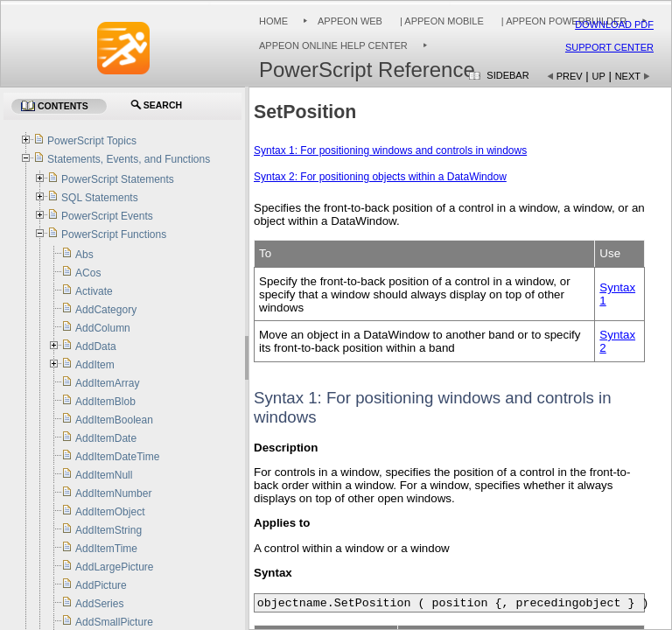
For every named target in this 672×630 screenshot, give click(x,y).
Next (628, 76)
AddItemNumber (113, 493)
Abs (84, 255)
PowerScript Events (107, 216)
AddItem (95, 365)
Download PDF (614, 24)
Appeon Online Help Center (333, 45)
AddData (96, 346)
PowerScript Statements (118, 179)
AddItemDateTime (117, 457)
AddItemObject (110, 512)
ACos (88, 273)
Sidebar (507, 75)
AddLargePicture (114, 567)
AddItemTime (106, 549)
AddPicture (101, 585)
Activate (94, 291)
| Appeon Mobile (441, 21)
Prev (570, 76)
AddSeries (99, 604)
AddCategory (106, 310)
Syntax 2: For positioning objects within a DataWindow (380, 177)
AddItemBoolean (114, 420)
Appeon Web (350, 21)
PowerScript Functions (114, 234)
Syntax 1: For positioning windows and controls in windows (390, 150)
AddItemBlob (105, 402)
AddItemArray (107, 383)
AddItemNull (104, 475)
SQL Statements (100, 198)
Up (599, 76)
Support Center (609, 47)
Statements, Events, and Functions (129, 159)
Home (273, 21)
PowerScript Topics (92, 141)
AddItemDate (106, 438)
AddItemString (108, 530)
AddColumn (103, 328)
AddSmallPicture (114, 622)
